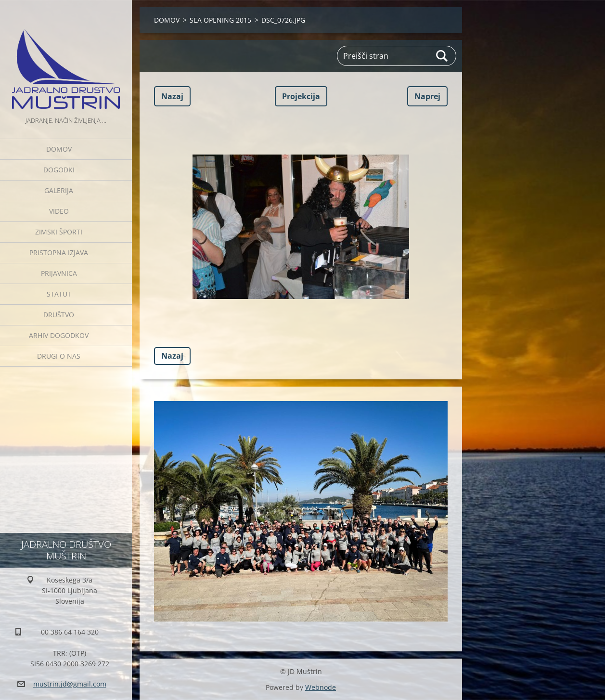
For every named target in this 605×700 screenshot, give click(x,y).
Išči (442, 56)
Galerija (59, 190)
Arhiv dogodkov (59, 335)
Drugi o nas (59, 356)
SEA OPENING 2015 (220, 20)
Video (59, 211)
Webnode (321, 687)
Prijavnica (59, 273)
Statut (59, 294)
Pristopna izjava (59, 253)
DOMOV (59, 149)
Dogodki (59, 170)
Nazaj (172, 96)
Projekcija (301, 96)
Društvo (59, 315)
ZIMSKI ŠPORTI (59, 232)
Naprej (427, 96)
